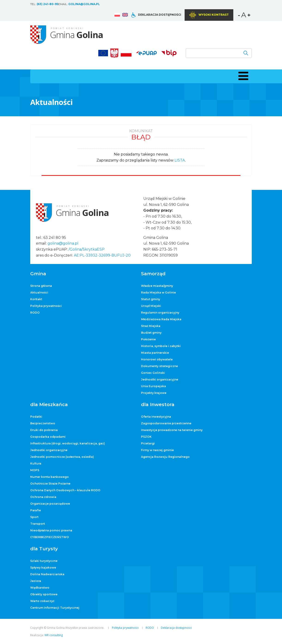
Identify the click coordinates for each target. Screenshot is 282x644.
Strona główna (41, 286)
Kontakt (36, 299)
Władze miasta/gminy (157, 286)
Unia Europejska (153, 386)
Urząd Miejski (151, 306)
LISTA (180, 160)
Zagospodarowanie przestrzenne (166, 423)
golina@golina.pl (84, 4)
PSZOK (146, 437)
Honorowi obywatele (157, 359)
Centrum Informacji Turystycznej (55, 608)
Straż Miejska (151, 326)
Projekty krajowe (154, 393)
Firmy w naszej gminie (157, 450)
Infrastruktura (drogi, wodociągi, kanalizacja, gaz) (68, 443)
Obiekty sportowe (44, 594)
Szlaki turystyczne (44, 561)
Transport (38, 524)
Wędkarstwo (40, 588)
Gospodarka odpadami (48, 437)
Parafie (36, 510)
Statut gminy (151, 299)
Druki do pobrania (44, 430)
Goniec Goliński (153, 373)
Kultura (36, 463)
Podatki (36, 417)
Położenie (148, 339)
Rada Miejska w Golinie (158, 292)
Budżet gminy (151, 333)
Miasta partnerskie (155, 353)
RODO (35, 313)
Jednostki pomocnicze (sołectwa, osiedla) (62, 457)
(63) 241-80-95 (47, 4)
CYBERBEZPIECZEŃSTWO (50, 537)
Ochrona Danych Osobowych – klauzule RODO (65, 490)
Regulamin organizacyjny (160, 313)
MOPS (35, 470)
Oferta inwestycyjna (156, 417)
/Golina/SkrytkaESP (87, 249)
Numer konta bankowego (49, 477)
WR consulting (54, 635)
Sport (34, 517)
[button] (243, 76)
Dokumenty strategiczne (159, 366)
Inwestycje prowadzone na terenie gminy (172, 430)
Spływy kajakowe (43, 568)
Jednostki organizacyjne (160, 379)
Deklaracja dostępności (160, 15)
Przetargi (148, 443)
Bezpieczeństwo (43, 423)
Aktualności (39, 292)
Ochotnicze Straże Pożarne (50, 484)
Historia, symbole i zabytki (161, 346)
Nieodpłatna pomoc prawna (51, 530)
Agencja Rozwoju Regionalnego (165, 457)
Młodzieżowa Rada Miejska (161, 319)
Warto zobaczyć (42, 601)
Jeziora (36, 581)
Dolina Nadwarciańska (47, 574)
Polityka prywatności (46, 306)
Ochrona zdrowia (43, 497)
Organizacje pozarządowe (50, 504)
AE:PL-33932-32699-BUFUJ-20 (102, 255)
